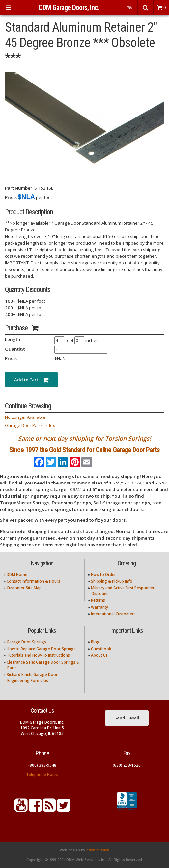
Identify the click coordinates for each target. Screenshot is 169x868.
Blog (95, 642)
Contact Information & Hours (33, 581)
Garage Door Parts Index (30, 425)
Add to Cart (31, 380)
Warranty (99, 607)
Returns (98, 600)
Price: (11, 197)
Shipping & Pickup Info (112, 581)
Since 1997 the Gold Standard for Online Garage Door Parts (84, 450)
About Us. (100, 655)
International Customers (113, 614)
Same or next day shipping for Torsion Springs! (84, 438)
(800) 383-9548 (42, 765)
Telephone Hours (42, 774)
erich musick (98, 850)
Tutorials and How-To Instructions (38, 655)
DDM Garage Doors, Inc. (69, 7)
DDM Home (17, 574)
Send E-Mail (127, 718)
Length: (13, 339)
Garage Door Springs (26, 642)
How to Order (103, 574)
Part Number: (19, 188)
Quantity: (15, 349)
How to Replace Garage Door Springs (41, 649)
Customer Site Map (24, 588)
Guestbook (101, 649)
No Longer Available (25, 417)
